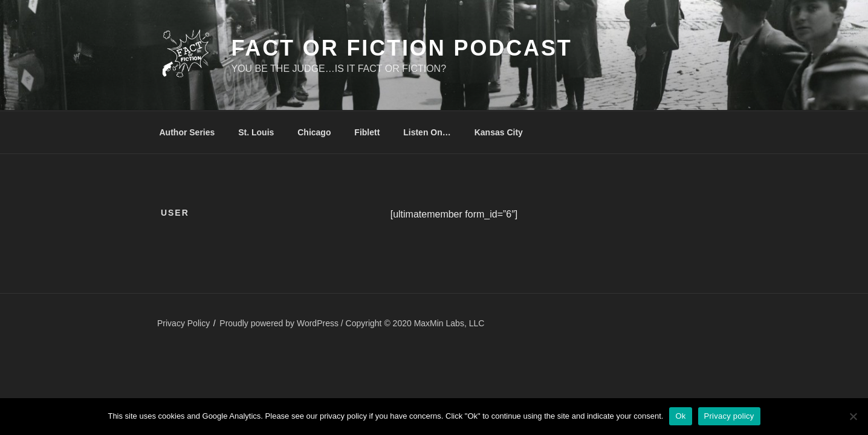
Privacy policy (729, 416)
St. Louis (256, 132)
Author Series (187, 132)
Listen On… (427, 132)
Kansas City (499, 132)
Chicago (314, 132)
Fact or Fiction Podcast (401, 48)
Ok (680, 416)
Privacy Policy (183, 323)
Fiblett (367, 132)
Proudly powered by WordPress (280, 323)
